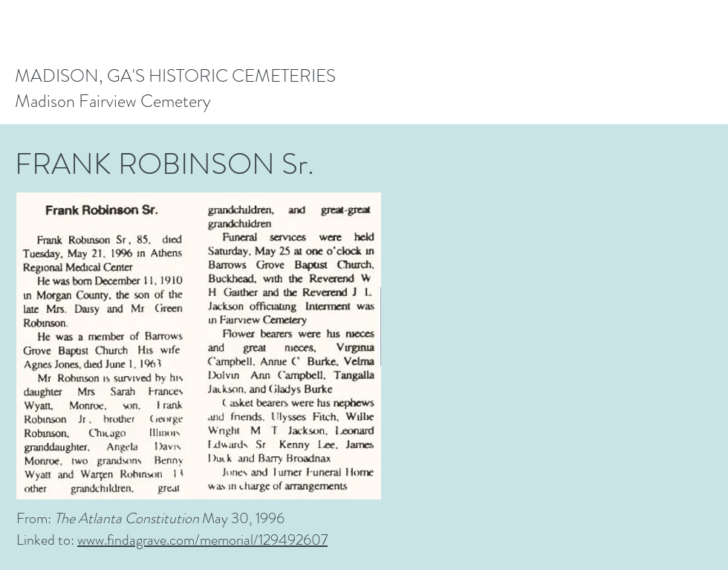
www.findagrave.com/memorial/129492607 (202, 540)
